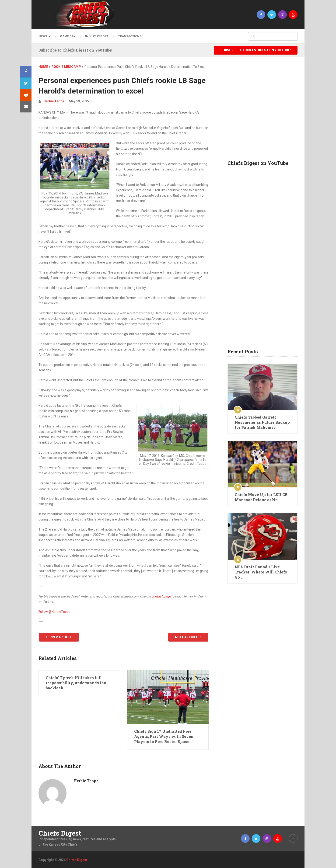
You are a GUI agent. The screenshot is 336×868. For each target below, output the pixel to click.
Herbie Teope (54, 101)
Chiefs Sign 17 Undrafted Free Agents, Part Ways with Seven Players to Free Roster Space (164, 736)
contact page (161, 596)
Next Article (188, 637)
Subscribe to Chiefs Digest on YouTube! (256, 50)
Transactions (130, 36)
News (43, 36)
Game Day (68, 36)
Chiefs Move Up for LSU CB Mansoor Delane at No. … (261, 497)
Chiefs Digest (60, 833)
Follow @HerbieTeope (54, 612)
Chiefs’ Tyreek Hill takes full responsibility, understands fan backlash (76, 683)
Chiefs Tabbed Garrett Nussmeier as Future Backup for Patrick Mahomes (262, 422)
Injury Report (97, 36)
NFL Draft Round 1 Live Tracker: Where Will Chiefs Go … (261, 572)
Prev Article (59, 637)
